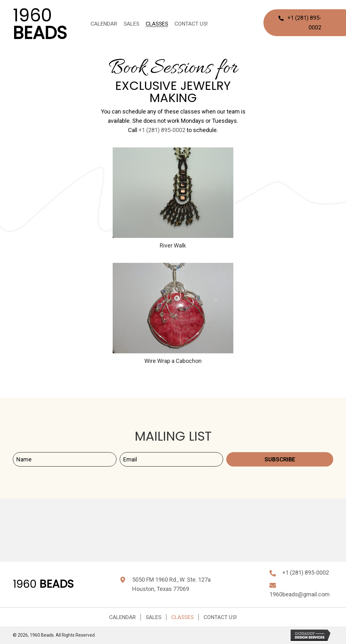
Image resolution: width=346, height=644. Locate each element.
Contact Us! (220, 617)
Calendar (122, 617)
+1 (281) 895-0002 (162, 130)
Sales (153, 617)
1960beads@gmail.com (300, 594)
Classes (182, 617)
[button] (280, 459)
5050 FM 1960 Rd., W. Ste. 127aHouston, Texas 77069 (171, 584)
